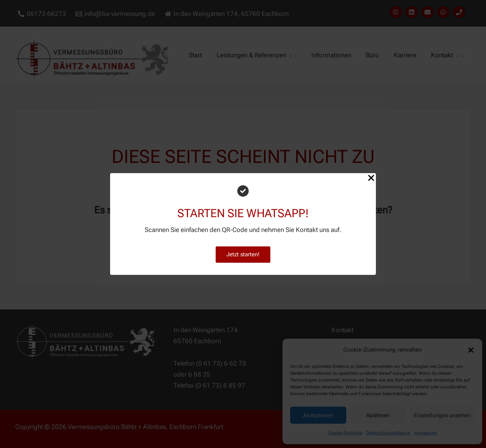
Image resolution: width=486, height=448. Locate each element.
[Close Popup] (371, 178)
